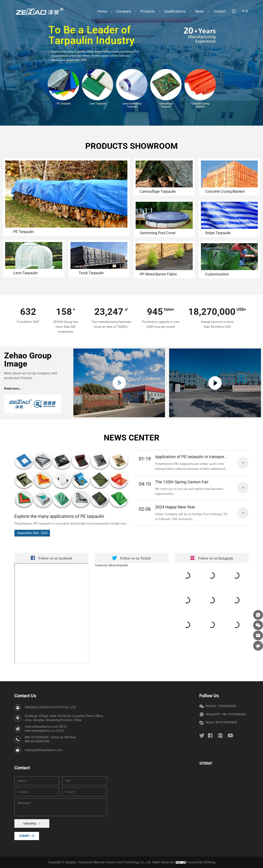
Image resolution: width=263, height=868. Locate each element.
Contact (219, 11)
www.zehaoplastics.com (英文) (46, 727)
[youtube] (230, 735)
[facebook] (210, 735)
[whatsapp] (258, 615)
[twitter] (202, 736)
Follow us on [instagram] (216, 633)
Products (148, 11)
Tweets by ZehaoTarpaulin (111, 640)
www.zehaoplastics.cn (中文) (44, 731)
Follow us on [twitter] (135, 633)
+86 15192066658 (234, 714)
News (199, 11)
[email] (258, 635)
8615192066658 (226, 722)
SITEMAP (206, 763)
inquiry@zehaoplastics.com (44, 750)
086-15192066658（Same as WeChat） (51, 737)
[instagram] (220, 735)
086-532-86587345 (37, 741)
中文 (245, 11)
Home (102, 11)
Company (124, 11)
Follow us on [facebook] (55, 633)
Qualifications (175, 11)
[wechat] (258, 625)
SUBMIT (24, 836)
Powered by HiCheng (201, 862)
